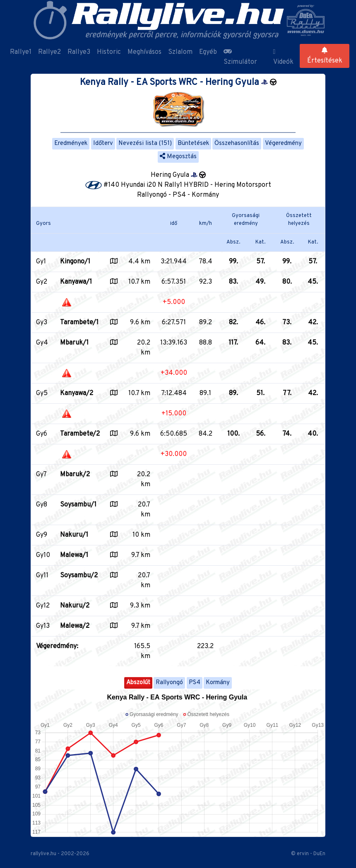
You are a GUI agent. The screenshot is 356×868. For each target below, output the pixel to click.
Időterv (103, 143)
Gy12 (43, 606)
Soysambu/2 (79, 576)
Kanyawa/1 (76, 282)
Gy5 (42, 393)
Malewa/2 (75, 626)
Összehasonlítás (237, 143)
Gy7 (41, 475)
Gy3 (42, 323)
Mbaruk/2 (75, 475)
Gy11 (42, 576)
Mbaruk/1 (74, 343)
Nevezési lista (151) (145, 143)
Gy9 (42, 535)
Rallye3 (79, 52)
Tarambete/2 (80, 434)
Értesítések (325, 56)
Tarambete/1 (79, 323)
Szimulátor (240, 57)
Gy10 (43, 555)
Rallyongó (169, 683)
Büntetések (193, 143)
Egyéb (208, 52)
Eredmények (71, 143)
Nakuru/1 (74, 535)
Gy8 (42, 505)
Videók (283, 57)
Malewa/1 (74, 555)
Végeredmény (283, 143)
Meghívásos (144, 52)
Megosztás (178, 157)
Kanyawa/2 (77, 393)
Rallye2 (49, 52)
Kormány (218, 683)
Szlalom (180, 52)
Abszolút (138, 683)
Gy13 (43, 626)
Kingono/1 (75, 262)
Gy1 (41, 262)
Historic (109, 52)
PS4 (195, 683)
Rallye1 (21, 52)
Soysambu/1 (78, 505)
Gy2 (42, 282)
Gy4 (42, 343)
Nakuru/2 (75, 606)
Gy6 (42, 434)
